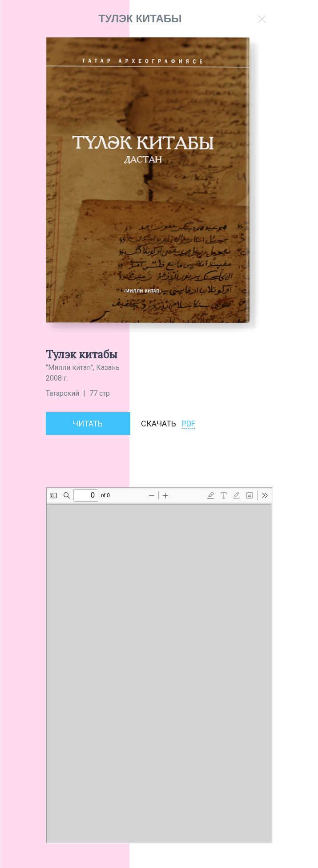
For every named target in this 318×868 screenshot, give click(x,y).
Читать (88, 424)
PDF (188, 424)
